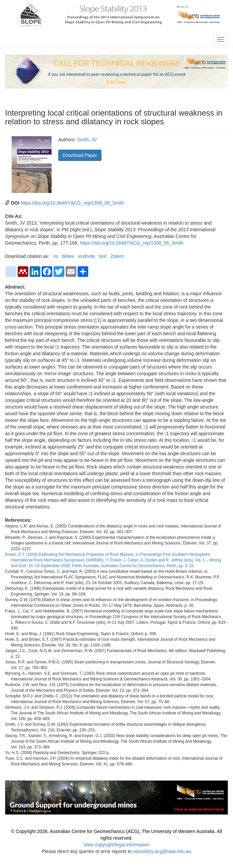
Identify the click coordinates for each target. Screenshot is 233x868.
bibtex (68, 256)
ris (56, 256)
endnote (87, 256)
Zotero (117, 256)
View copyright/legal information (116, 845)
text (103, 256)
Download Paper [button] (80, 155)
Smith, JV (87, 140)
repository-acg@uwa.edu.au (162, 851)
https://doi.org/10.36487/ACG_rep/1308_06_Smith (72, 203)
